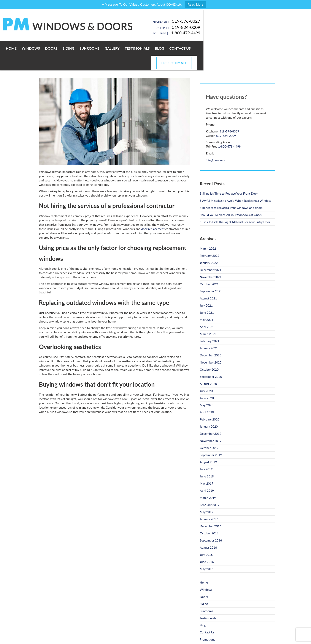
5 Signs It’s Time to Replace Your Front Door (229, 179)
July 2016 (206, 540)
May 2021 (207, 305)
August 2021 (208, 284)
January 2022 (209, 248)
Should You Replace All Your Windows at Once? (231, 200)
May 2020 (207, 391)
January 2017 (209, 505)
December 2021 (211, 255)
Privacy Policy (91, 640)
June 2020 (207, 383)
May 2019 (207, 469)
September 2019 (211, 440)
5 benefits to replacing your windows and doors (231, 193)
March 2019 (208, 483)
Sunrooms (122, 48)
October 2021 (209, 270)
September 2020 (211, 362)
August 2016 (208, 533)
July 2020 (206, 376)
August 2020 (208, 369)
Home (44, 48)
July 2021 (206, 291)
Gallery (145, 48)
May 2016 (207, 554)
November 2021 (211, 262)
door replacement (153, 214)
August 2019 (208, 448)
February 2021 (209, 327)
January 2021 (209, 334)
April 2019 (207, 476)
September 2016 (211, 526)
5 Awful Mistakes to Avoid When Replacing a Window (235, 186)
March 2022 (208, 234)
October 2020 (209, 355)
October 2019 (209, 433)
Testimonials (170, 48)
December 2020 (211, 341)
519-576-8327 (261, 21)
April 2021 (207, 312)
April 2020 (207, 398)
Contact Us (212, 48)
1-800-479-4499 (261, 33)
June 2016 (207, 547)
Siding (101, 48)
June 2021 (207, 298)
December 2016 (211, 512)
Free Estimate (249, 48)
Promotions (207, 625)
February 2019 (209, 490)
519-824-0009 (261, 27)
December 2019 (211, 419)
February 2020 (209, 405)
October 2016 (209, 519)
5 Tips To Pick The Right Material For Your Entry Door (235, 207)
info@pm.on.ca (216, 146)
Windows (63, 48)
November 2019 (211, 426)
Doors (84, 48)
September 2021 (211, 277)
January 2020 (209, 412)
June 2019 (207, 462)
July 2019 (206, 455)
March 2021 (208, 319)
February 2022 (209, 241)
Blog (192, 48)
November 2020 (211, 348)
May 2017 (207, 497)
